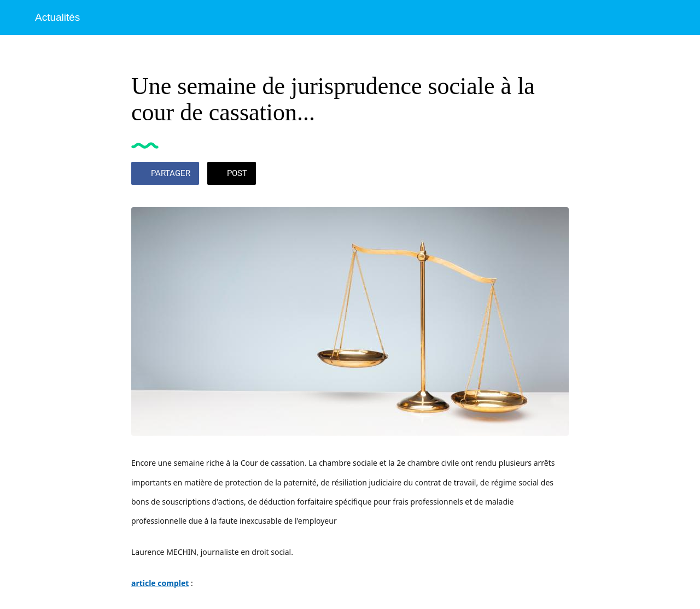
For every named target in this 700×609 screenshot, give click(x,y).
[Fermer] (17, 17)
